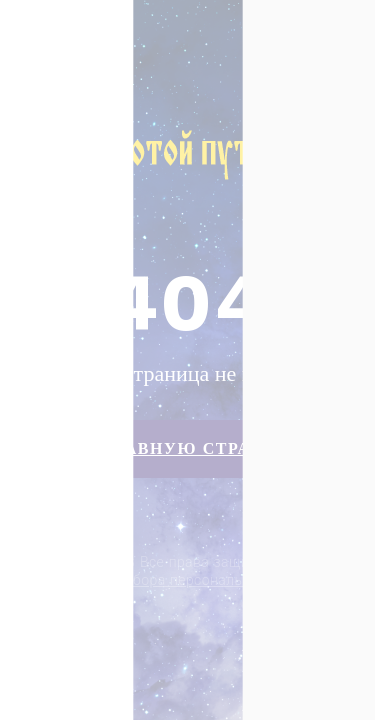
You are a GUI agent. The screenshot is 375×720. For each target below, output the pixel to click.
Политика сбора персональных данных (189, 580)
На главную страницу (187, 448)
